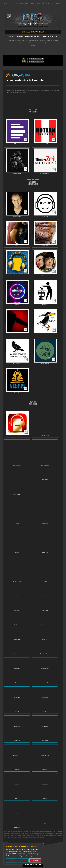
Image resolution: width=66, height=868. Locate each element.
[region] (24, 854)
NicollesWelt (55, 3)
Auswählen (12, 860)
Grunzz (20, 3)
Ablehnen (23, 860)
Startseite (9, 3)
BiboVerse (30, 3)
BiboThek (42, 3)
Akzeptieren (35, 860)
